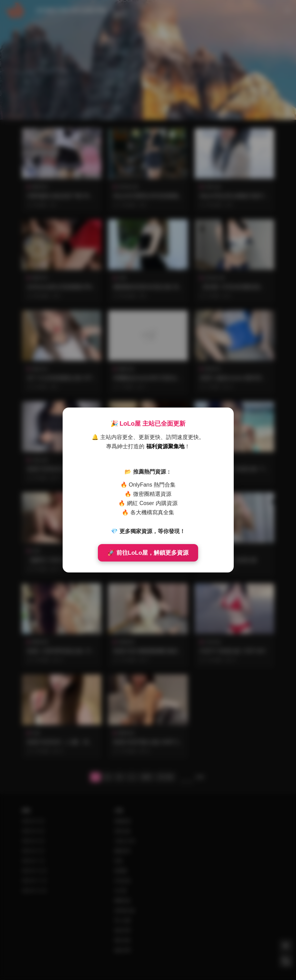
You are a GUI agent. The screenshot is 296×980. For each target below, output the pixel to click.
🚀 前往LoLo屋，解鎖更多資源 (148, 553)
